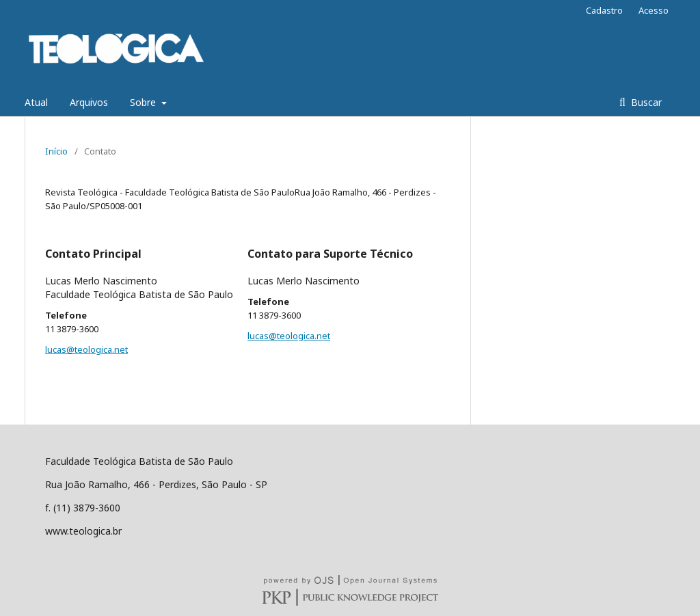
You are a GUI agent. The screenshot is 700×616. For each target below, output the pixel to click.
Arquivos (89, 102)
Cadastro (604, 10)
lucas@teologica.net (86, 349)
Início (56, 151)
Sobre (144, 102)
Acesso (654, 10)
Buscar (645, 102)
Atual (36, 102)
